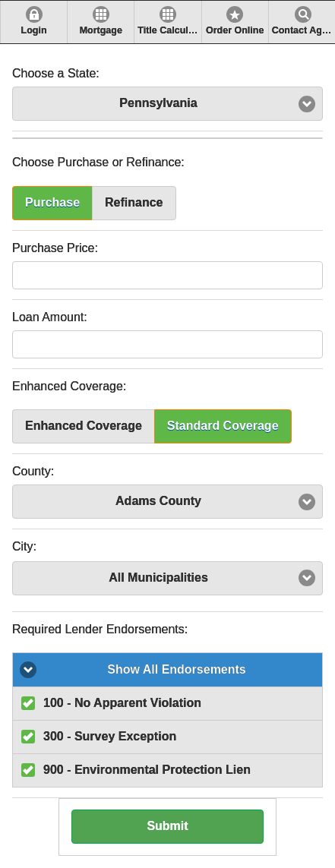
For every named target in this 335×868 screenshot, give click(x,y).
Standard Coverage (223, 426)
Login (34, 30)
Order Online (235, 30)
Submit (167, 826)
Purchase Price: (55, 248)
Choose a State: (56, 73)
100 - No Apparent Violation (122, 703)
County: (33, 471)
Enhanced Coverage (84, 426)
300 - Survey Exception (110, 736)
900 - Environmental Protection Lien (147, 770)
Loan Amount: (50, 317)
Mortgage (101, 30)
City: (24, 546)
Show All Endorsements (177, 669)
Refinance (134, 202)
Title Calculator (169, 30)
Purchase (52, 202)
